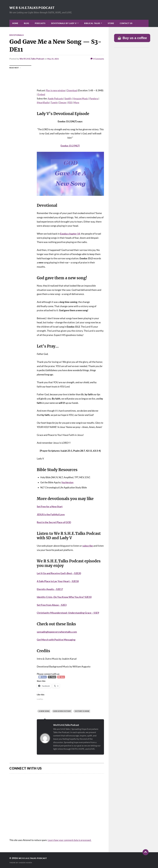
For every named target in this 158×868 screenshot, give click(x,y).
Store (111, 23)
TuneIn (54, 102)
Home (15, 23)
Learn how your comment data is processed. (70, 840)
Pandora (94, 99)
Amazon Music (81, 99)
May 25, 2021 (54, 59)
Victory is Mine (82, 711)
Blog (27, 23)
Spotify (68, 99)
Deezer (63, 102)
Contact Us (126, 23)
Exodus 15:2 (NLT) (70, 146)
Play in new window (56, 90)
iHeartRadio (43, 102)
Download (72, 90)
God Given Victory (62, 711)
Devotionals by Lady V (64, 23)
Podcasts (40, 23)
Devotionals (17, 35)
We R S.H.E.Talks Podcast (36, 8)
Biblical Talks (92, 23)
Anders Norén (26, 863)
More (76, 102)
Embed (42, 94)
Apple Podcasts (55, 99)
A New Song (44, 711)
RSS (70, 102)
